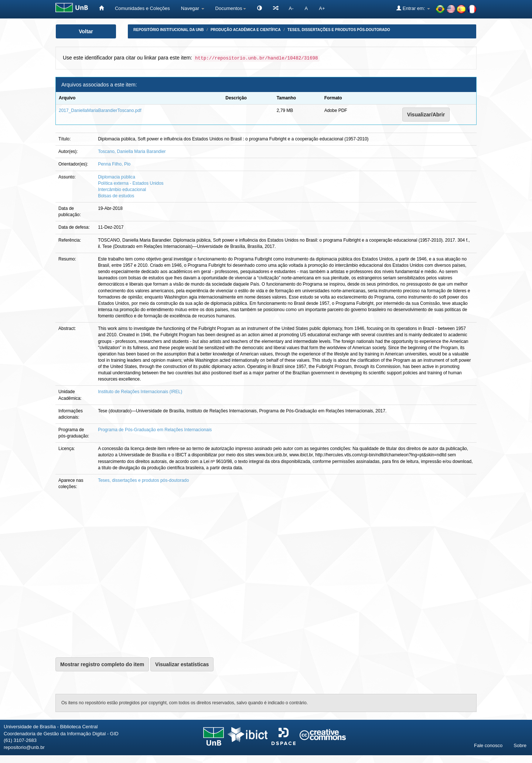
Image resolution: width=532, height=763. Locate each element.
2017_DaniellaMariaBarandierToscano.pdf (100, 110)
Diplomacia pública (117, 177)
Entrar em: (413, 8)
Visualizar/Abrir (426, 115)
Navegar (193, 8)
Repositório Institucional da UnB (169, 30)
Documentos (231, 8)
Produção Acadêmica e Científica (246, 30)
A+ (322, 8)
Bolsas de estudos (116, 196)
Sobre (520, 745)
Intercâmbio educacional (122, 190)
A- (291, 8)
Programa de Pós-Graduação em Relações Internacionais (155, 430)
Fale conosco (488, 745)
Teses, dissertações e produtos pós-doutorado (339, 30)
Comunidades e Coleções (142, 8)
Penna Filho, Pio (114, 164)
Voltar (86, 31)
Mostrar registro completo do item (102, 664)
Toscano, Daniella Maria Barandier (132, 151)
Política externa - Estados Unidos (131, 183)
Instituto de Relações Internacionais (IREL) (140, 392)
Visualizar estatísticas (182, 664)
